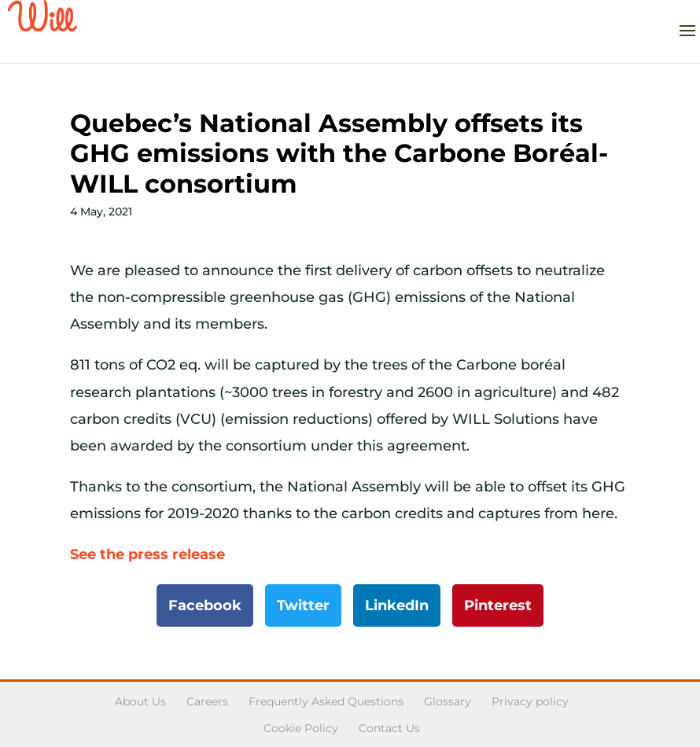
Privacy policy (530, 701)
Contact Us (389, 728)
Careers (207, 701)
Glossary (448, 701)
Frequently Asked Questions (326, 701)
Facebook (205, 605)
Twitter (303, 605)
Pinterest (498, 605)
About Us (140, 701)
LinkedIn (397, 605)
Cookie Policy (301, 728)
